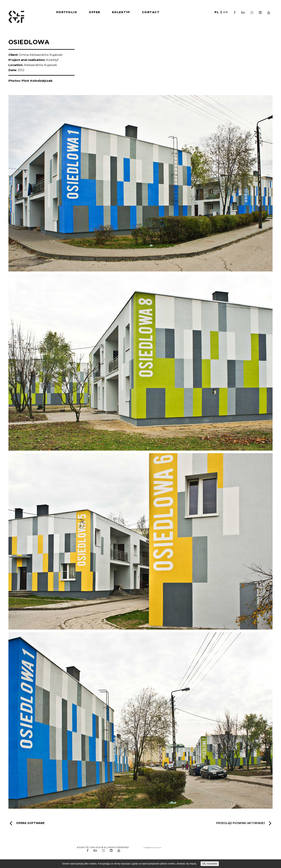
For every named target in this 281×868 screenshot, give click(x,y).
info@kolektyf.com (152, 847)
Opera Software (27, 823)
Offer (95, 12)
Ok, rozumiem (210, 864)
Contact (151, 12)
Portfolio (67, 12)
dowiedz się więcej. (187, 864)
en (226, 12)
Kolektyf (121, 12)
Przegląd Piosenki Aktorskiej (244, 823)
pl (217, 12)
